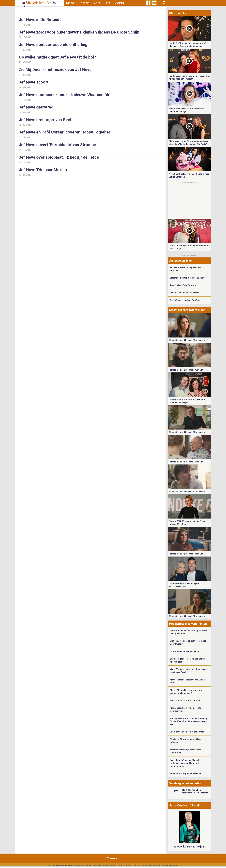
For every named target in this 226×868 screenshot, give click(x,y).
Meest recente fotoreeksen (187, 310)
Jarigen (119, 3)
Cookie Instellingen (151, 866)
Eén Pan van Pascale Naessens (185, 293)
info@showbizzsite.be (129, 866)
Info (88, 866)
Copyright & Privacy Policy (104, 866)
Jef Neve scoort (34, 82)
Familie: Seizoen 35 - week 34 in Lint (186, 554)
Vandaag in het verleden (185, 783)
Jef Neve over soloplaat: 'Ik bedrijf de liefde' (59, 157)
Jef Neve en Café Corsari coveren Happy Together (65, 132)
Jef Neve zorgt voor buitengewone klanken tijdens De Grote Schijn (79, 32)
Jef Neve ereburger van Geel (45, 120)
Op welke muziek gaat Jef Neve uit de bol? (57, 57)
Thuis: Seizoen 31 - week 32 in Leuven (187, 432)
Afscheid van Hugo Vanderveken (185, 774)
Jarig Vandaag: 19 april (184, 805)
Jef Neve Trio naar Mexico (43, 170)
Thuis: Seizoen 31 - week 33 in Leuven (187, 340)
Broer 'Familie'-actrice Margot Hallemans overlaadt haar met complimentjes (184, 763)
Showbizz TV (178, 13)
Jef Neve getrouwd (36, 107)
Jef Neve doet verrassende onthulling (53, 45)
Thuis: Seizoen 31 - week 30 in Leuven (187, 616)
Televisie (84, 3)
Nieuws (70, 3)
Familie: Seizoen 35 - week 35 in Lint (186, 462)
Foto (107, 3)
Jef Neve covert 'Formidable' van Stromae (57, 145)
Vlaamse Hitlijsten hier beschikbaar (187, 278)
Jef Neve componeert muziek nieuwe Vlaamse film (65, 95)
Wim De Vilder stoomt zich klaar (185, 701)
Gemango (173, 866)
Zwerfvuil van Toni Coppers (183, 285)
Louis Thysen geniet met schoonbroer (188, 732)
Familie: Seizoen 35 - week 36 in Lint (186, 370)
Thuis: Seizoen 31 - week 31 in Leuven (187, 492)
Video (97, 3)
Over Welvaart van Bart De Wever (185, 300)
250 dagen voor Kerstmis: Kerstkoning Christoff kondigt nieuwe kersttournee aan (188, 721)
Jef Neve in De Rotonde (40, 20)
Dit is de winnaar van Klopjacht (184, 651)
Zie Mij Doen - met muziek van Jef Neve (55, 70)
